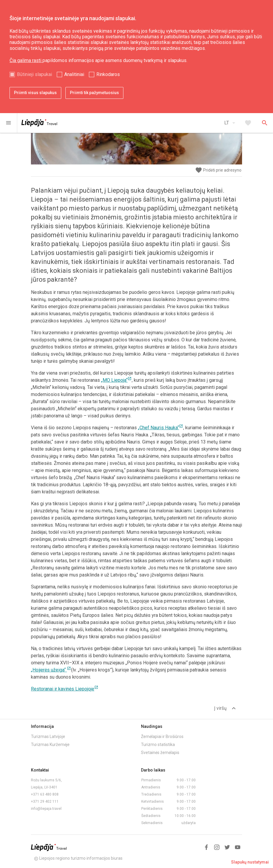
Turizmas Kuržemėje (50, 745)
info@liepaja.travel (46, 809)
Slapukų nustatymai (250, 862)
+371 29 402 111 (45, 802)
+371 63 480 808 (45, 794)
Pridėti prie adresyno (218, 170)
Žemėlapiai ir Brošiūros (162, 736)
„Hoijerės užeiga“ (51, 670)
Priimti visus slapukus (35, 93)
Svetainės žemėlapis (160, 753)
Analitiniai (74, 74)
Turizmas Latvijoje (48, 736)
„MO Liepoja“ (116, 380)
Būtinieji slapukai (34, 74)
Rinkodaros (108, 74)
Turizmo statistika (158, 745)
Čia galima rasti (26, 60)
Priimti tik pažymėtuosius (94, 93)
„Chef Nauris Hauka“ (161, 428)
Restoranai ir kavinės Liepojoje (65, 689)
